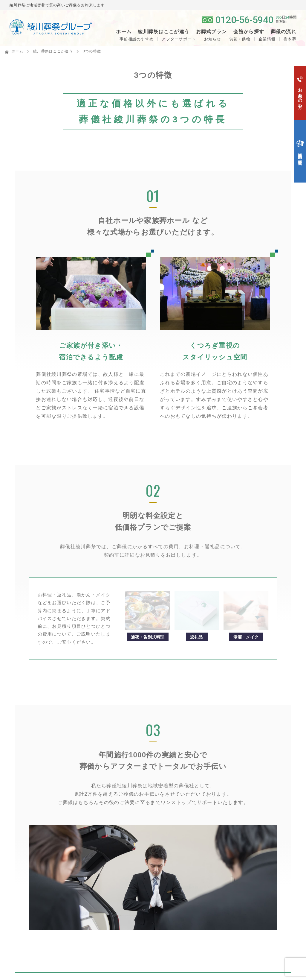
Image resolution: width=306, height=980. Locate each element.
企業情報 (267, 39)
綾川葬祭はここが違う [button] (164, 32)
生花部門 (237, 819)
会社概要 (237, 869)
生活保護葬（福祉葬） (185, 816)
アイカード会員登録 (250, 846)
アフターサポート (179, 39)
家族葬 (170, 810)
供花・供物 (240, 39)
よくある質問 (178, 858)
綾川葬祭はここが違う (53, 51)
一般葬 (170, 803)
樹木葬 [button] (290, 39)
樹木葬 (106, 806)
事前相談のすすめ (137, 39)
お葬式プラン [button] (212, 32)
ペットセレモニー (247, 833)
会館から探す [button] (249, 32)
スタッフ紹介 (241, 875)
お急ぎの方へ (178, 831)
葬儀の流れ (284, 32)
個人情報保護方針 (247, 890)
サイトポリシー (245, 917)
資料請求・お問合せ (186, 845)
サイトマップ (242, 904)
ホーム (124, 32)
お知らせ (213, 39)
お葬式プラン (178, 793)
